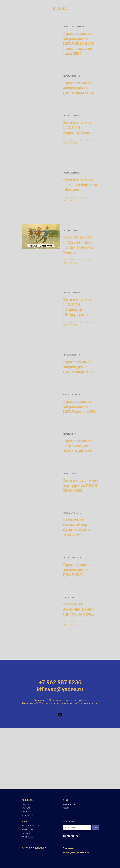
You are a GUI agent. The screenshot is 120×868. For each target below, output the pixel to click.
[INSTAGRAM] (64, 836)
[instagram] (60, 715)
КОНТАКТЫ (26, 833)
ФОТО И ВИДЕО (27, 837)
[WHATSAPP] (73, 836)
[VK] (68, 836)
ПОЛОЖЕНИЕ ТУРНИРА (30, 826)
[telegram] (77, 836)
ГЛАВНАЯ (25, 804)
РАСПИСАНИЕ (27, 812)
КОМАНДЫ (26, 808)
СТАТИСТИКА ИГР (28, 815)
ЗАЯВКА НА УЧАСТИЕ (71, 804)
